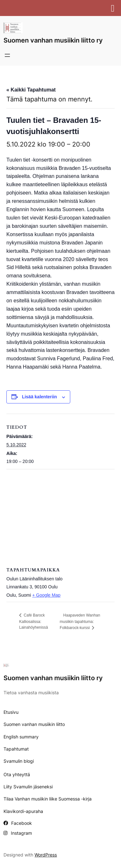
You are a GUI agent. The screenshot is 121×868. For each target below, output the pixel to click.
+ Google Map (46, 595)
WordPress (46, 855)
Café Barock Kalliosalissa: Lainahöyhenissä (34, 621)
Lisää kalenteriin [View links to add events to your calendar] (40, 397)
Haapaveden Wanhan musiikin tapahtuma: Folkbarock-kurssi (80, 621)
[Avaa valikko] (7, 55)
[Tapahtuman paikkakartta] (60, 516)
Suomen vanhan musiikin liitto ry (53, 40)
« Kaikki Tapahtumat (31, 90)
